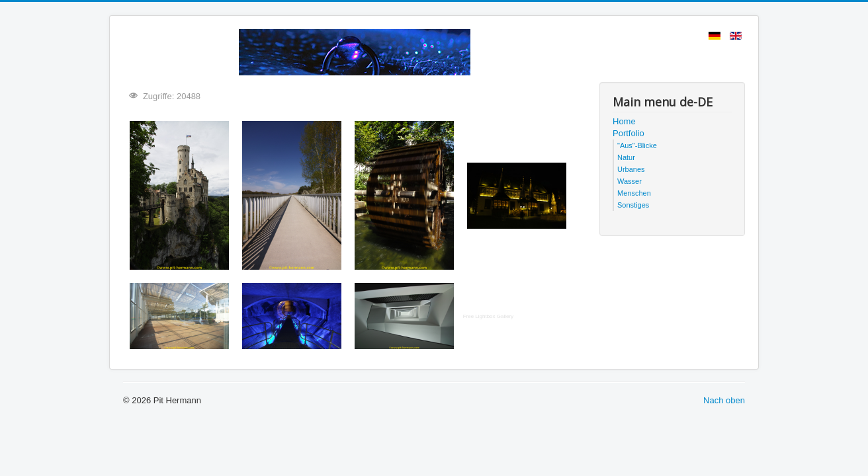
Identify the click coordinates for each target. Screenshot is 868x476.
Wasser (629, 181)
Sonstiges (633, 205)
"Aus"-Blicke (637, 145)
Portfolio (629, 133)
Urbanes (631, 169)
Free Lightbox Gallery (488, 316)
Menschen (634, 193)
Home (624, 121)
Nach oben (724, 400)
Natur (626, 157)
